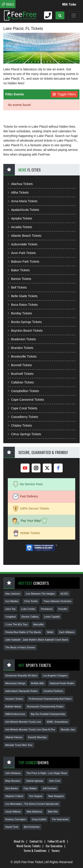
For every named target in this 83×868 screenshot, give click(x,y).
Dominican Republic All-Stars (21, 676)
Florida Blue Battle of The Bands (23, 632)
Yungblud (11, 617)
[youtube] (25, 468)
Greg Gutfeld (39, 819)
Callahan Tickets (21, 382)
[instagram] (36, 468)
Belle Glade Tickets (23, 296)
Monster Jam (68, 729)
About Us (19, 841)
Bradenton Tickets (22, 339)
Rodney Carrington (16, 819)
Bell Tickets (17, 287)
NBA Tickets (72, 4)
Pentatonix (47, 609)
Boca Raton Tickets (23, 305)
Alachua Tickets (20, 184)
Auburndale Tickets (23, 244)
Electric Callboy (30, 617)
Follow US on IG (56, 841)
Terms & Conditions (35, 850)
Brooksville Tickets (22, 356)
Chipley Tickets (20, 425)
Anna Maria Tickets (23, 201)
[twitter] (47, 468)
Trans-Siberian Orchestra (57, 601)
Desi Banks (12, 788)
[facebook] (58, 468)
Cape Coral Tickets (22, 408)
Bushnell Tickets (21, 374)
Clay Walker (30, 788)
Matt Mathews (34, 812)
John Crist (54, 781)
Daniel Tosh (12, 827)
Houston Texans (14, 699)
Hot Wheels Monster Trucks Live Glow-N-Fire (30, 729)
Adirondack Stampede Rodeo (21, 691)
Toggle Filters (64, 94)
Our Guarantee (54, 846)
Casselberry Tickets (23, 417)
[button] (60, 15)
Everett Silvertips (37, 737)
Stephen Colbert (14, 796)
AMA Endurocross (15, 714)
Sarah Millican (13, 812)
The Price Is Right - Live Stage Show (47, 773)
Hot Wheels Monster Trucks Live (23, 722)
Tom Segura (36, 796)
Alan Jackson (13, 594)
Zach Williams (67, 632)
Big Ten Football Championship (48, 714)
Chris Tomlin (31, 601)
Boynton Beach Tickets (25, 331)
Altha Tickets (18, 192)
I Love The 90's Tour (16, 624)
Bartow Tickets (19, 279)
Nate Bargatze (56, 796)
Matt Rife (53, 812)
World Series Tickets (28, 846)
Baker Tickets (19, 270)
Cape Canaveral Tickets (26, 400)
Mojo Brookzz (13, 781)
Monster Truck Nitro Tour (19, 745)
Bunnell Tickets (20, 365)
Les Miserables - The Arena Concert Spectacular (32, 804)
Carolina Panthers (53, 691)
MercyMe (39, 624)
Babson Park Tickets (24, 262)
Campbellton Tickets (23, 391)
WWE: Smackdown (57, 722)
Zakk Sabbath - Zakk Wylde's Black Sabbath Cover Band (37, 640)
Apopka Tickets (20, 218)
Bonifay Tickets (20, 313)
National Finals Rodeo (62, 683)
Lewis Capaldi (52, 617)
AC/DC (65, 594)
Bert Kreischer (32, 827)
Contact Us (36, 841)
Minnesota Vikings (15, 683)
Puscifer (63, 609)
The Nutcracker (60, 819)
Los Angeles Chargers (55, 676)
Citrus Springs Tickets (24, 434)
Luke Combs (28, 609)
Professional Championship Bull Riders (50, 699)
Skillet (50, 632)
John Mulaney (13, 773)
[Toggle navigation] (74, 15)
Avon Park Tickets (22, 253)
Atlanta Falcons (14, 737)
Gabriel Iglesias (35, 781)
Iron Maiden (12, 601)
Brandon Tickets (20, 348)
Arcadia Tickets (20, 227)
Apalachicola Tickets (23, 210)
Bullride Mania (13, 706)
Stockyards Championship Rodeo (45, 706)
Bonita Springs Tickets (25, 322)
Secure (56, 850)
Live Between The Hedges (40, 594)
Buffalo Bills (38, 683)
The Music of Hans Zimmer (20, 647)
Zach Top (10, 609)
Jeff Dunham (49, 788)
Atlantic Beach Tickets (25, 236)
